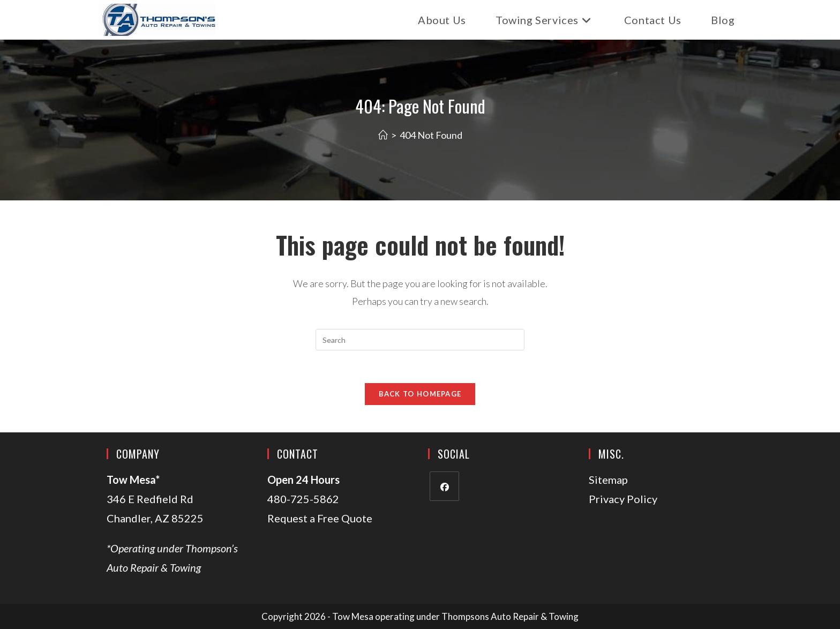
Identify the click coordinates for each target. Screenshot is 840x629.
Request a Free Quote (320, 518)
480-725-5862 (303, 499)
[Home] (383, 135)
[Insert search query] (420, 340)
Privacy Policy (623, 499)
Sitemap (608, 480)
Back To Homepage (420, 394)
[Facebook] (444, 486)
